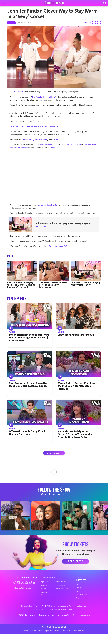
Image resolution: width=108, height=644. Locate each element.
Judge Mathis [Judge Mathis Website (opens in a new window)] (48, 631)
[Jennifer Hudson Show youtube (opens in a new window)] (26, 582)
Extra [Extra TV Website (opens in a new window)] (40, 631)
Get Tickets (75, 561)
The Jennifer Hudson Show (43, 97)
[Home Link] (54, 3)
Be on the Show (62, 589)
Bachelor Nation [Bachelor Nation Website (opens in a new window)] (30, 631)
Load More (54, 453)
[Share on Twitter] (99, 23)
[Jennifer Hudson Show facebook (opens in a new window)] (19, 582)
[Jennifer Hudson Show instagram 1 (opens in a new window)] (16, 516)
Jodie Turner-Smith (73, 145)
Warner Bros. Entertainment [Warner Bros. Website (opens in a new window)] (78, 615)
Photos (44, 585)
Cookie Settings (80, 606)
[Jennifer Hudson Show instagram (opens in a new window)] (30, 582)
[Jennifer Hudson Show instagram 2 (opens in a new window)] (47, 516)
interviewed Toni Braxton (47, 205)
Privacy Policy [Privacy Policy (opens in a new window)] (27, 606)
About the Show (45, 593)
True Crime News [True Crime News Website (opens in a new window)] (78, 631)
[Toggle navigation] (3, 3)
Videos (44, 589)
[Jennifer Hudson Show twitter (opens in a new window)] (23, 582)
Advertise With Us (64, 606)
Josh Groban (56, 148)
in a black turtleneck (45, 145)
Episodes (45, 582)
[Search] (105, 3)
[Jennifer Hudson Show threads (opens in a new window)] (34, 582)
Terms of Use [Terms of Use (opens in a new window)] (39, 606)
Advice (78, 598)
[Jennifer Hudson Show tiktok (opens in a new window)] (15, 582)
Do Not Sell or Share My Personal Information (54, 610)
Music (78, 591)
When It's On (61, 582)
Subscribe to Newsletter (23, 588)
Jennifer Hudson (16, 92)
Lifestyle (79, 588)
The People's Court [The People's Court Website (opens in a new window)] (62, 631)
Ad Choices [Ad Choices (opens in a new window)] (51, 606)
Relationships (81, 595)
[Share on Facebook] (94, 23)
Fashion (11, 23)
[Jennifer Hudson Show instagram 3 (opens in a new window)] (78, 516)
